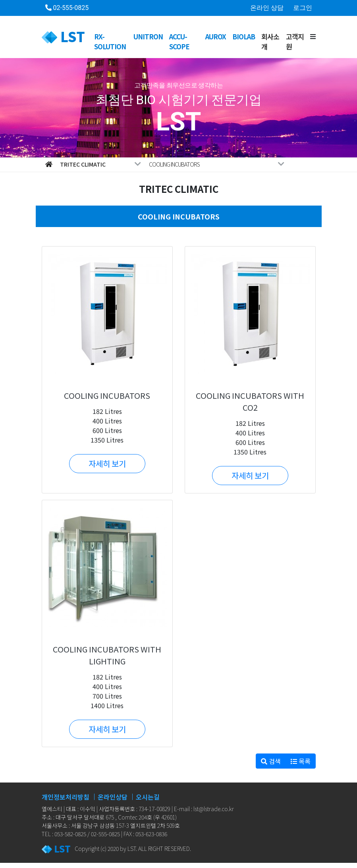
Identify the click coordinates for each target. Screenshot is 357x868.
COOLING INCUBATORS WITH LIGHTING (107, 655)
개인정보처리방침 (66, 797)
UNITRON (148, 36)
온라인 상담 (267, 8)
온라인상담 (113, 797)
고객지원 (295, 42)
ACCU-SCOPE (179, 42)
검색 (271, 761)
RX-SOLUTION (110, 42)
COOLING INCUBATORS (217, 164)
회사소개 (270, 42)
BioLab (244, 36)
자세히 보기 (107, 463)
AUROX (216, 36)
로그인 (303, 8)
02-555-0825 (67, 8)
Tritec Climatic (101, 164)
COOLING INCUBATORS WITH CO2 (250, 401)
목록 (301, 761)
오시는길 (148, 797)
